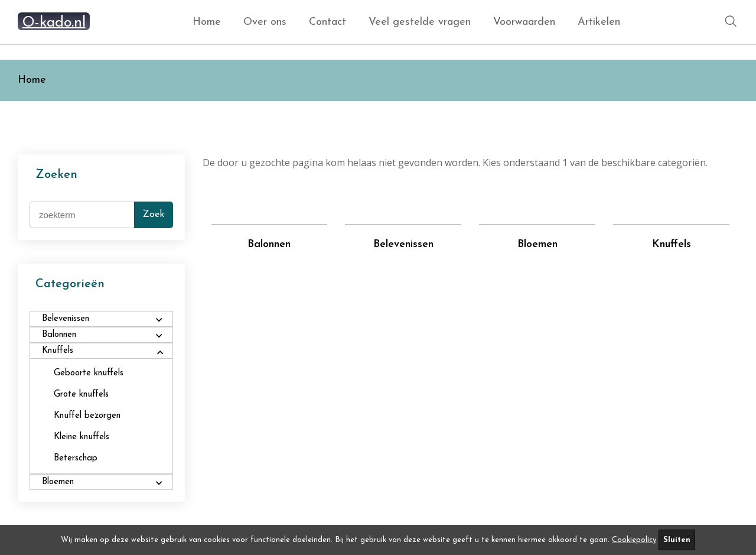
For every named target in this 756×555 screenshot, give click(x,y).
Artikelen (599, 22)
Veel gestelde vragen (420, 22)
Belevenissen (403, 244)
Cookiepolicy (634, 540)
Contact (328, 22)
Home (207, 22)
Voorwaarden (524, 22)
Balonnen (269, 244)
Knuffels (672, 244)
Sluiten (677, 540)
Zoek (154, 215)
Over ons (265, 22)
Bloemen (537, 244)
